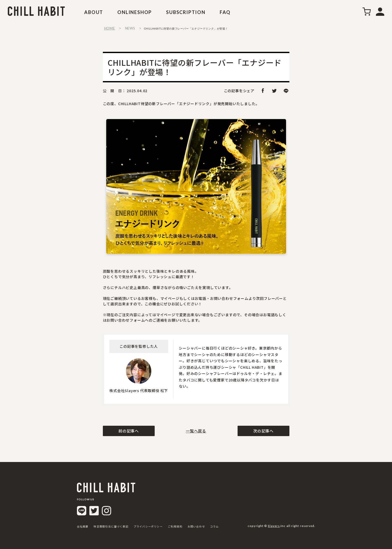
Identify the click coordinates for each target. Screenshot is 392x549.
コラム (215, 526)
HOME (110, 28)
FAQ (225, 12)
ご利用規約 (175, 526)
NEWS (130, 28)
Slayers (274, 526)
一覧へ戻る (196, 431)
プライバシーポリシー (148, 526)
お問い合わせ (196, 526)
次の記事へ (263, 431)
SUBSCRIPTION (186, 12)
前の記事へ (129, 431)
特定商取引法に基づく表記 (111, 526)
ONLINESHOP (135, 12)
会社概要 (83, 526)
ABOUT (94, 12)
